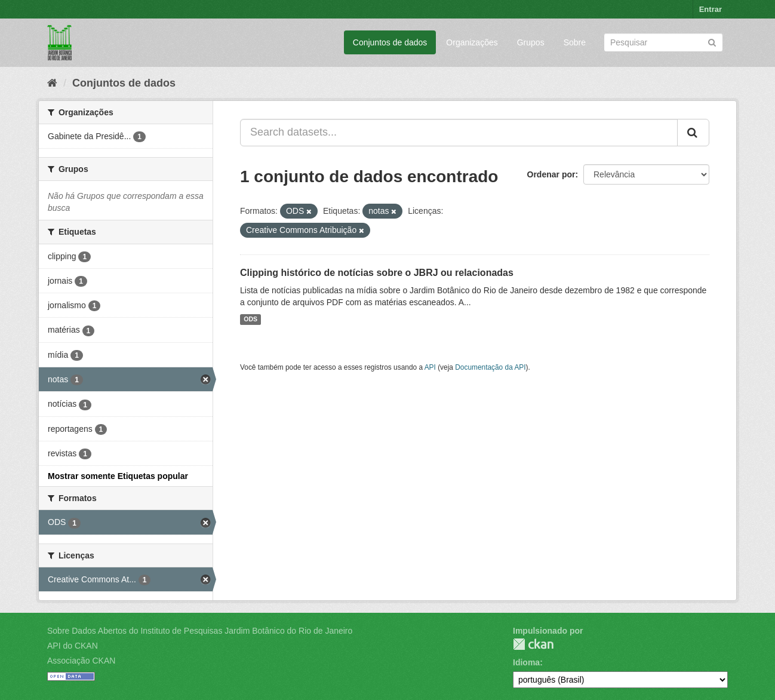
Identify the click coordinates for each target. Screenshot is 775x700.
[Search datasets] (663, 42)
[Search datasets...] (459, 133)
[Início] (52, 83)
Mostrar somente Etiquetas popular (118, 476)
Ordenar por (551, 174)
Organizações (472, 42)
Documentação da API (490, 367)
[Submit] (712, 42)
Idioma (526, 662)
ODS (250, 320)
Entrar (711, 9)
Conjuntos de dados (390, 42)
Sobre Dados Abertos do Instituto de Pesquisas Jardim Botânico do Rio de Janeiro (200, 631)
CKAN (533, 644)
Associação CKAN (81, 661)
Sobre (575, 42)
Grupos (531, 42)
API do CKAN (73, 646)
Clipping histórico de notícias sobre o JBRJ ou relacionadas (377, 273)
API (430, 367)
